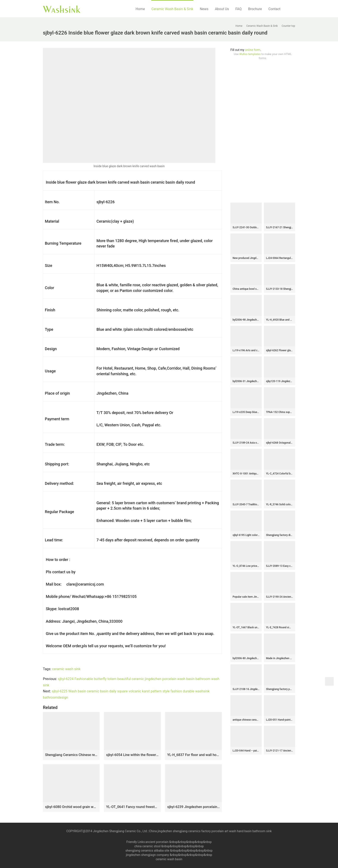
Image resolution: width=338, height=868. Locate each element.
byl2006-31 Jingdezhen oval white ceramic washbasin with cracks (246, 381)
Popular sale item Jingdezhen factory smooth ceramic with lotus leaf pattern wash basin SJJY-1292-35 (246, 597)
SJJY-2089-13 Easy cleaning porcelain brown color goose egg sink (279, 566)
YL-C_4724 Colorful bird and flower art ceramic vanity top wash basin (279, 474)
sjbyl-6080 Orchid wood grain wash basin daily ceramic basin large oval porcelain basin (71, 807)
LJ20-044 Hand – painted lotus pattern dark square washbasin (246, 751)
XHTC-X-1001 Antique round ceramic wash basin (246, 474)
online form (253, 50)
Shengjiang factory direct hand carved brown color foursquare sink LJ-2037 (279, 535)
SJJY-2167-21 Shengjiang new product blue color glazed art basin (279, 227)
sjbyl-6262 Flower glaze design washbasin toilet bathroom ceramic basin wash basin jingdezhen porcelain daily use (279, 350)
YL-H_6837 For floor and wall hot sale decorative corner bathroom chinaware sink (193, 755)
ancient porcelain (157, 842)
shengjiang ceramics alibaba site (147, 851)
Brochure (255, 9)
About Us (222, 9)
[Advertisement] (263, 131)
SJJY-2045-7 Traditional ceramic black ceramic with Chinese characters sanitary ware (246, 504)
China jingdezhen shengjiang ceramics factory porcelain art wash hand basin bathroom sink (210, 831)
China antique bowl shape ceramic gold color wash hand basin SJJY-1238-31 (246, 289)
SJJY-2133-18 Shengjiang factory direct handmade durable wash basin (279, 289)
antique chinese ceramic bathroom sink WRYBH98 (246, 720)
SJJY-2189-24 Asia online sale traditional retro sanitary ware (246, 443)
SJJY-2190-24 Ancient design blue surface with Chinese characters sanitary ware (279, 597)
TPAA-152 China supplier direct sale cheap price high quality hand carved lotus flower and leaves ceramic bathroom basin (279, 412)
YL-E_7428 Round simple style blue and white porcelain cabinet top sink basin (279, 627)
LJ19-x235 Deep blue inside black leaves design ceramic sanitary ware (246, 412)
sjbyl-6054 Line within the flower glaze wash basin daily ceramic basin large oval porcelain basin (132, 755)
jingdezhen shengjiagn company (147, 855)
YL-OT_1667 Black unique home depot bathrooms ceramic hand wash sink (246, 627)
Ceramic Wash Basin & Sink (172, 9)
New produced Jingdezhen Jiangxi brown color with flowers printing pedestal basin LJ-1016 (246, 258)
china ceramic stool (147, 846)
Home (140, 9)
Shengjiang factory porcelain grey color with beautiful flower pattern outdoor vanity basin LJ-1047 (279, 689)
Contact (274, 9)
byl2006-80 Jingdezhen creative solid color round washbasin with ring (246, 658)
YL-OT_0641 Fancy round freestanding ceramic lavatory (132, 807)
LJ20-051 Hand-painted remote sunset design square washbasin (279, 720)
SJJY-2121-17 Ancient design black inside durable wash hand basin (279, 751)
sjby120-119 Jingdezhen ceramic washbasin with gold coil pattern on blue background (279, 381)
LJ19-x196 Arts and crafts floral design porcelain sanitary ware (246, 350)
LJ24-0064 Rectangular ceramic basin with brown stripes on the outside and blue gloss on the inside (279, 258)
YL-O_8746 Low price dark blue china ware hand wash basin (246, 566)
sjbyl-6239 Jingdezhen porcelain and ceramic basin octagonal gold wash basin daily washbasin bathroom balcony (193, 807)
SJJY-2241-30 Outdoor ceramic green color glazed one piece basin (246, 227)
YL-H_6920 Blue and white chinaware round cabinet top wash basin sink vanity (279, 320)
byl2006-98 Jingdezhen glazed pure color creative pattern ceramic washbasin (246, 320)
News (204, 9)
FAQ (239, 9)
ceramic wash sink (66, 669)
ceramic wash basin (169, 859)
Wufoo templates (250, 54)
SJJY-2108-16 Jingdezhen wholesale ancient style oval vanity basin (246, 689)
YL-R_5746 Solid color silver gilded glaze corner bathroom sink (279, 504)
